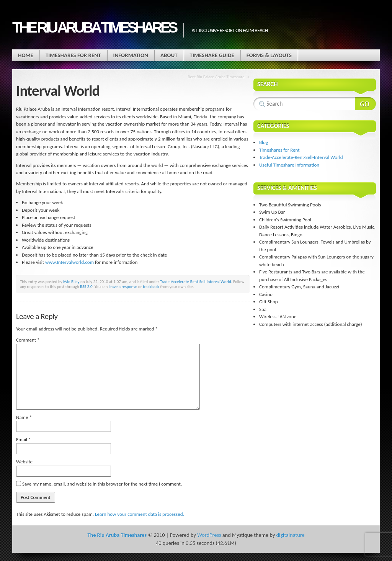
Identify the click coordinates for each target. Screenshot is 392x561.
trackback (151, 286)
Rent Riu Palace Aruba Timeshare (216, 77)
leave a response (123, 286)
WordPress (209, 535)
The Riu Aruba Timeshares (94, 27)
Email (23, 439)
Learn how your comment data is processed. (140, 514)
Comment (28, 340)
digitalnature (291, 535)
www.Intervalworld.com (69, 262)
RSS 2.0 (86, 286)
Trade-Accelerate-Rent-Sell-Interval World (196, 281)
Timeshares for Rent (73, 55)
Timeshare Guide (212, 55)
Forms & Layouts (269, 55)
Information (131, 55)
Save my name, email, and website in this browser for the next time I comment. (102, 484)
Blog (264, 142)
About (169, 55)
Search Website (365, 104)
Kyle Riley (71, 281)
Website (24, 462)
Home (26, 55)
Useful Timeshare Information (289, 165)
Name (24, 417)
